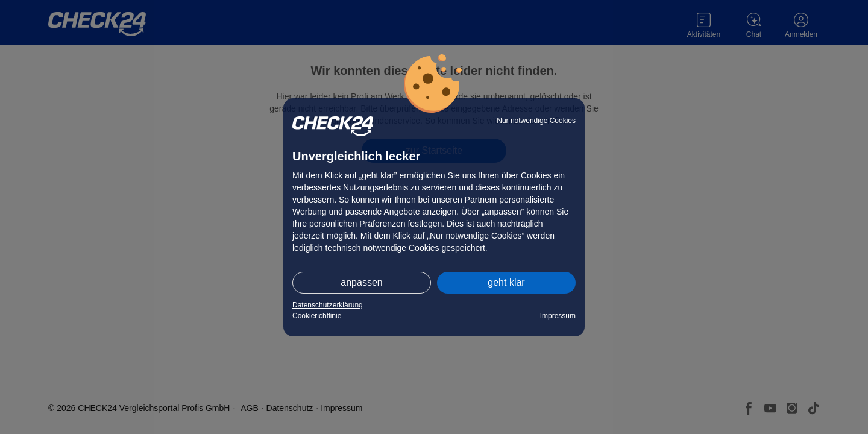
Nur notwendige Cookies (536, 121)
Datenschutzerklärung (328, 305)
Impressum (558, 316)
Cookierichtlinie (317, 316)
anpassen (361, 282)
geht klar (506, 282)
